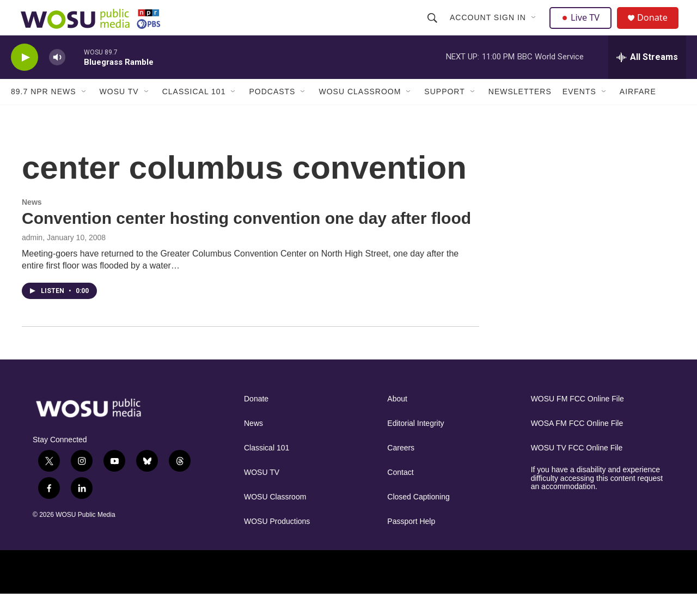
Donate (658, 29)
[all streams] (647, 79)
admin (32, 259)
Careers (401, 470)
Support (444, 113)
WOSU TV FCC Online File (577, 470)
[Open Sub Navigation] (535, 28)
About (397, 421)
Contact (400, 494)
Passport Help (411, 543)
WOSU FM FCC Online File (577, 421)
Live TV (583, 28)
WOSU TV (119, 113)
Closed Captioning (418, 519)
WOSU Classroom (360, 113)
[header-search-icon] (433, 28)
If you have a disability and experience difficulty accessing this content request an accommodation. (597, 500)
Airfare (638, 113)
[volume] (57, 79)
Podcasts (272, 113)
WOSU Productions (277, 543)
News (32, 224)
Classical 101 (194, 113)
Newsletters (520, 113)
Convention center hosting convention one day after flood (246, 240)
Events (579, 113)
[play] (25, 79)
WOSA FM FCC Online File (577, 445)
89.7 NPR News (44, 113)
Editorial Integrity (415, 445)
